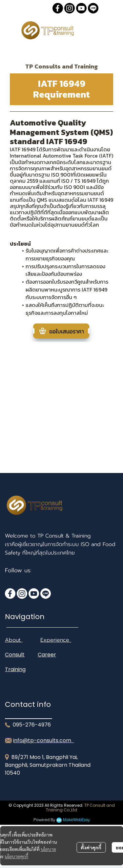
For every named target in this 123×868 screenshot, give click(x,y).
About (14, 640)
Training (15, 669)
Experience (56, 640)
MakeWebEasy (76, 820)
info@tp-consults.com (43, 740)
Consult (15, 655)
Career (47, 655)
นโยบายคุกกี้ (16, 856)
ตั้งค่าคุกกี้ (91, 847)
